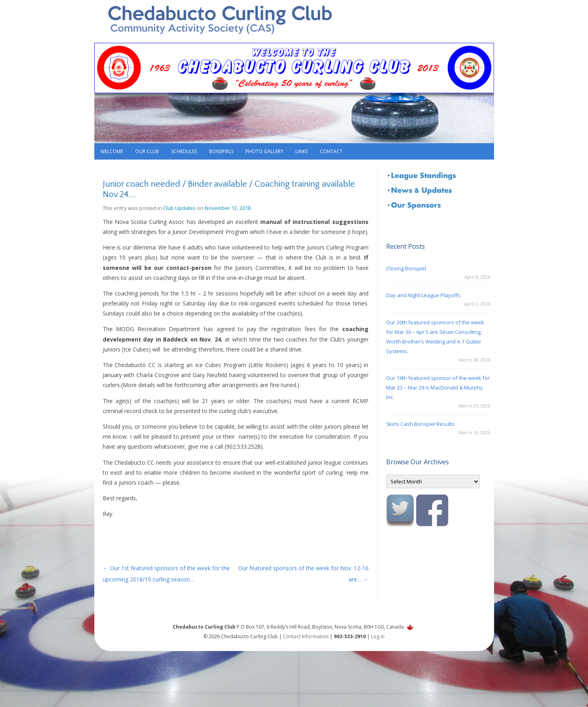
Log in (378, 636)
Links (302, 151)
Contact (331, 151)
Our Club (147, 151)
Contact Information (306, 636)
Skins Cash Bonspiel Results (420, 424)
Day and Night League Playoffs (423, 295)
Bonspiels (221, 151)
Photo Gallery (264, 151)
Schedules (184, 151)
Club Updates (179, 208)
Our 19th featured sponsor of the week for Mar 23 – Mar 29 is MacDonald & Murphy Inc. (438, 387)
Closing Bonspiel (406, 268)
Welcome (112, 151)
